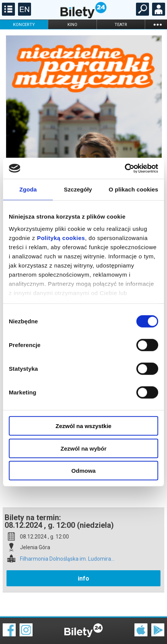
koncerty (24, 25)
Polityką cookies (61, 238)
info (83, 552)
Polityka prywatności (149, 629)
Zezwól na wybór (83, 448)
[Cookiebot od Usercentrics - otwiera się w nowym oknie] (125, 168)
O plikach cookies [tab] (133, 189)
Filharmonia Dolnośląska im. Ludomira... (67, 532)
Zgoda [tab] (28, 189)
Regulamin (15, 624)
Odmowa (83, 471)
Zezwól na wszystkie (83, 426)
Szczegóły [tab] (78, 189)
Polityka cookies (83, 629)
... (157, 24)
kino (72, 25)
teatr (121, 25)
